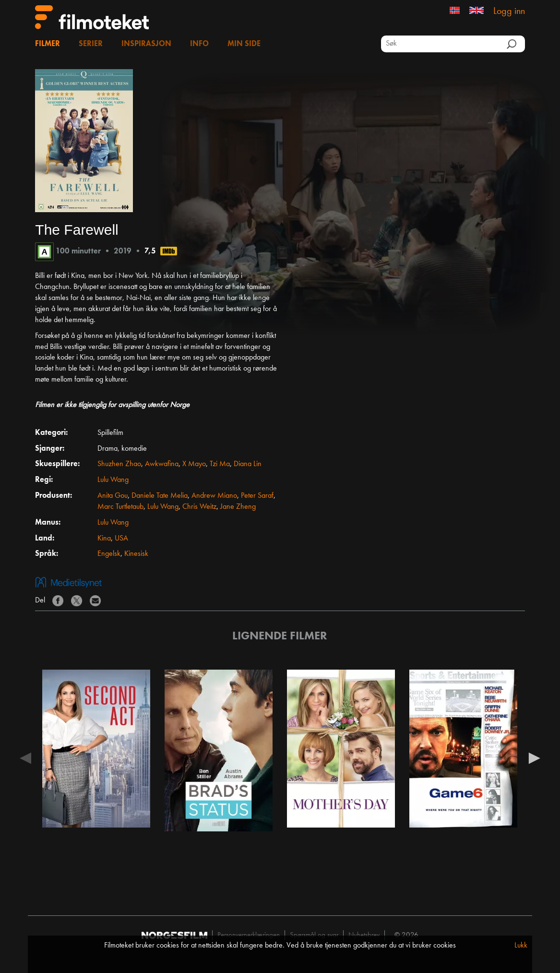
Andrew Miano (214, 496)
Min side (244, 44)
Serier (91, 44)
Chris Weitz (199, 507)
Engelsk (109, 554)
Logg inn (509, 12)
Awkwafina (162, 464)
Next (535, 757)
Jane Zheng (238, 507)
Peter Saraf (257, 496)
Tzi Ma (220, 464)
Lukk (521, 946)
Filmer (48, 44)
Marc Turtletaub (120, 507)
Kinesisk (136, 554)
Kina (104, 539)
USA (121, 539)
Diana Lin (248, 464)
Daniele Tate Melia (160, 496)
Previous (25, 757)
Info (199, 44)
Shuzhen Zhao (119, 464)
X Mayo (194, 464)
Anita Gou (113, 496)
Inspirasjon (146, 44)
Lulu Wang (113, 480)
